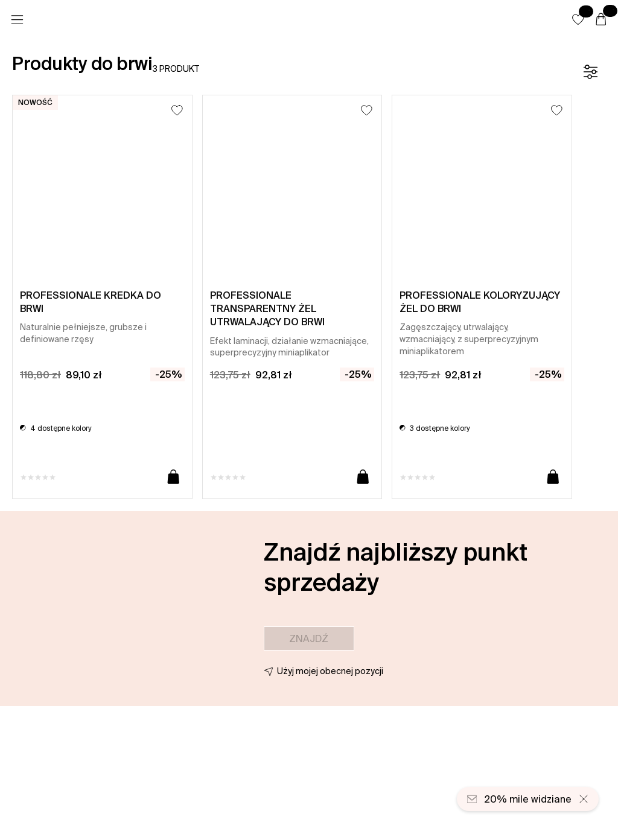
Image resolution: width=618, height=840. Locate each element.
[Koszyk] (601, 20)
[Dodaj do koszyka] (174, 478)
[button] (578, 19)
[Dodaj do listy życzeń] (177, 110)
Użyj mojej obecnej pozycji (330, 671)
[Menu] (17, 20)
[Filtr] (590, 72)
